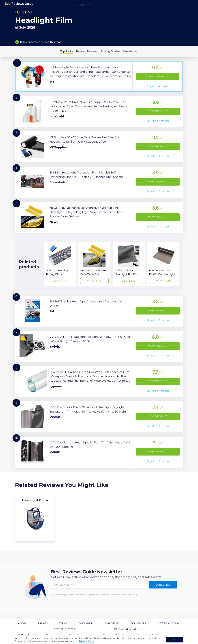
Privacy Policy (86, 641)
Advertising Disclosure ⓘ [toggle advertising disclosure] (64, 629)
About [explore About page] (22, 623)
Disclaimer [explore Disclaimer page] (86, 623)
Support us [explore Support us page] (112, 623)
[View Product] (99, 76)
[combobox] (99, 5)
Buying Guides (110, 51)
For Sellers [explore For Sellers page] (138, 623)
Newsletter (130, 51)
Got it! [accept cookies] (175, 640)
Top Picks (67, 51)
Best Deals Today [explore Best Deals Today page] (169, 623)
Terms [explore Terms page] (63, 623)
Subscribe (163, 585)
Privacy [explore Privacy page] (43, 623)
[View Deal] (60, 264)
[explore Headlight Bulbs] (35, 518)
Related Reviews (87, 51)
